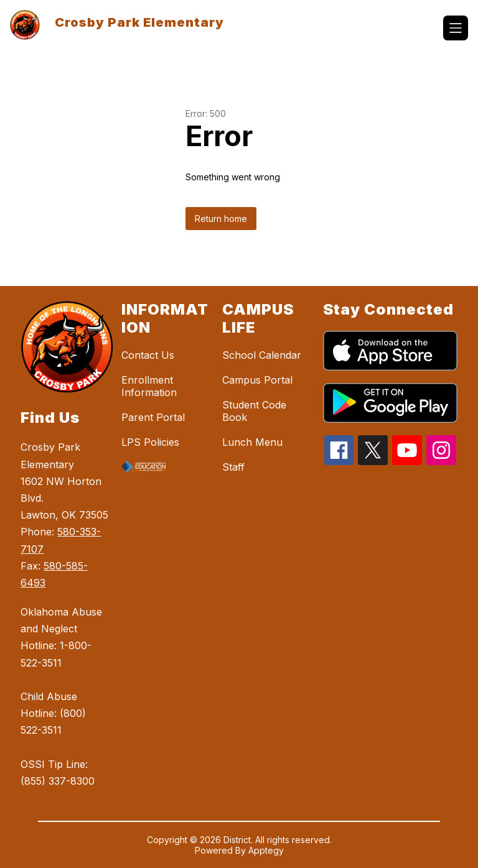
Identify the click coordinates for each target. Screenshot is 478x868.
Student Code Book (254, 411)
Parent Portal (153, 417)
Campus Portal (257, 380)
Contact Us (148, 355)
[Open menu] (456, 28)
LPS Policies (150, 442)
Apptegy (266, 850)
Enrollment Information (149, 386)
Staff (233, 467)
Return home (221, 219)
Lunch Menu (252, 442)
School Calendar (262, 355)
